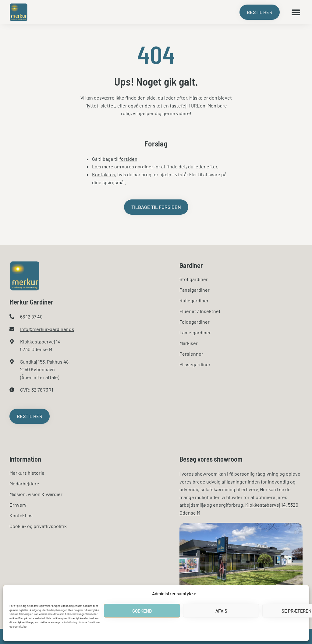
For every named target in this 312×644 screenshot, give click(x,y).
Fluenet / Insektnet (200, 311)
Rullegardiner (194, 300)
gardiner (144, 166)
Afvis (221, 611)
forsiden (128, 159)
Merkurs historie (27, 473)
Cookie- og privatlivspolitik (38, 526)
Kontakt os (104, 174)
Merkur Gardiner (31, 302)
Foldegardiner (195, 322)
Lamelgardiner (195, 332)
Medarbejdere (24, 483)
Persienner (191, 354)
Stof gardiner (194, 279)
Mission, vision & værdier (36, 494)
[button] (296, 12)
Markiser (189, 343)
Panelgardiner (195, 290)
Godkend (142, 611)
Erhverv (18, 505)
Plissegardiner (195, 364)
